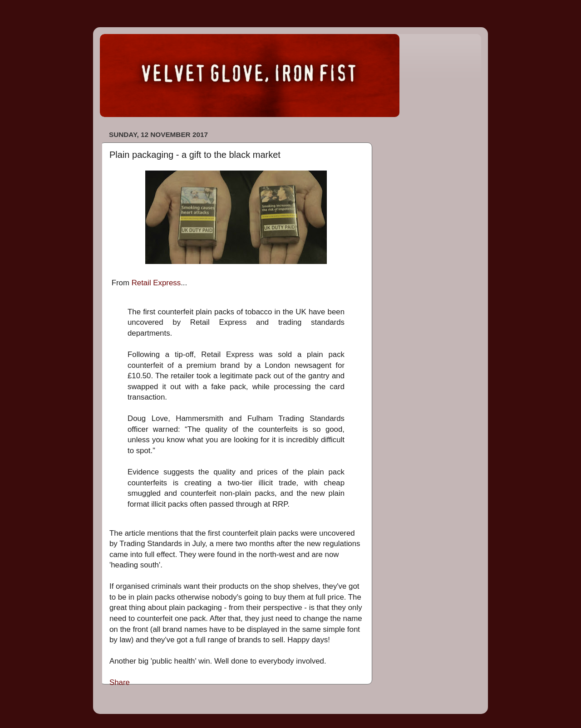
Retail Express (156, 283)
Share (120, 682)
